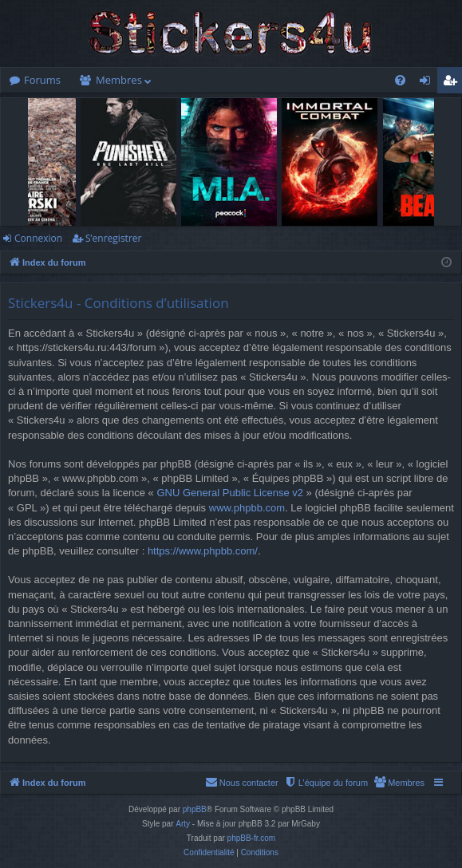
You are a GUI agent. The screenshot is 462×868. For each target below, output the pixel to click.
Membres (119, 80)
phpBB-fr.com (252, 838)
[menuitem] (400, 80)
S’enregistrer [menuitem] (453, 83)
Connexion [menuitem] (428, 83)
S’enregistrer (113, 238)
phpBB (195, 809)
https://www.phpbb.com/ (203, 551)
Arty (183, 824)
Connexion (38, 238)
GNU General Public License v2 (230, 493)
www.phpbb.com (247, 508)
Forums (42, 80)
